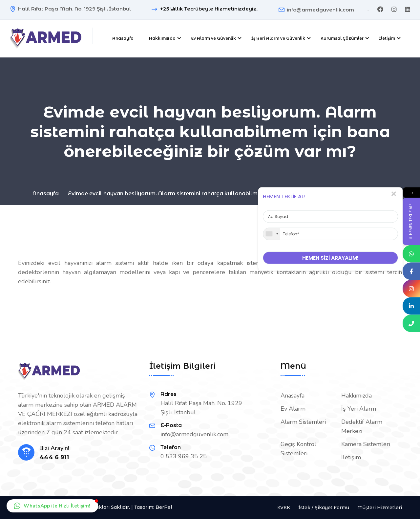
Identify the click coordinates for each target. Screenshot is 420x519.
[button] (52, 506)
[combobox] (272, 234)
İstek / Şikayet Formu (324, 508)
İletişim (387, 38)
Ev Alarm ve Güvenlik (213, 38)
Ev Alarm (293, 409)
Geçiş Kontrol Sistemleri (298, 449)
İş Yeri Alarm (359, 409)
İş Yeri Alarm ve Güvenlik (278, 38)
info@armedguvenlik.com (320, 10)
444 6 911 (54, 457)
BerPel (164, 507)
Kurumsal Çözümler (342, 38)
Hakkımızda (162, 38)
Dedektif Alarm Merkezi (362, 426)
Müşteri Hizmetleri (380, 508)
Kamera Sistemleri (366, 444)
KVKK (284, 508)
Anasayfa (123, 38)
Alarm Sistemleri (303, 422)
